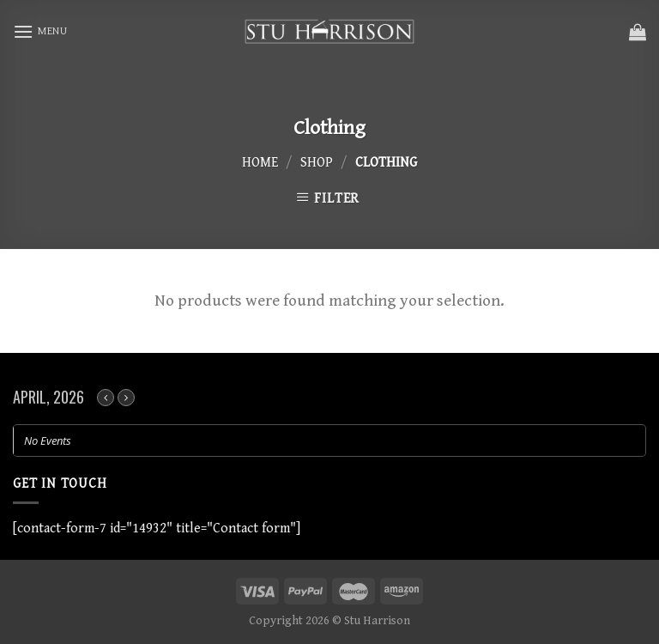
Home (260, 163)
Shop (317, 163)
